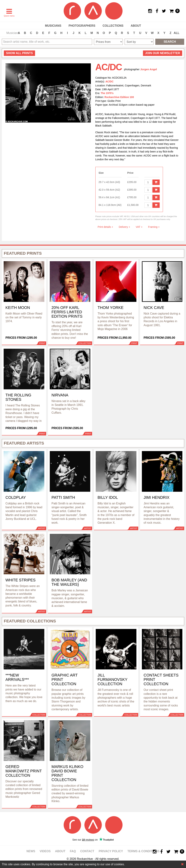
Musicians (53, 26)
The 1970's (107, 93)
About (136, 26)
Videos (45, 851)
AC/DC (110, 81)
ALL (176, 33)
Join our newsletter (163, 53)
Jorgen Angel (149, 69)
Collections (113, 26)
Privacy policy (111, 851)
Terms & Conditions (143, 851)
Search (170, 42)
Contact (87, 851)
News (31, 851)
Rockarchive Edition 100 (119, 97)
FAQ (73, 851)
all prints (19, 53)
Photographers (82, 26)
